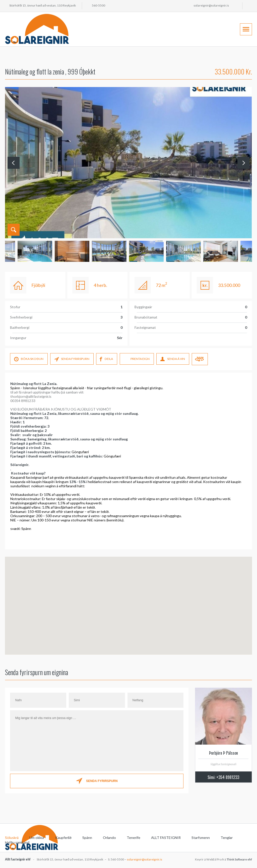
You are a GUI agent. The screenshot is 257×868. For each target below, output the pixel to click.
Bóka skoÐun (29, 359)
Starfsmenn (201, 838)
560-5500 (99, 5)
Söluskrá (12, 838)
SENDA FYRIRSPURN (72, 359)
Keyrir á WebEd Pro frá (223, 859)
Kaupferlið (63, 838)
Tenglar (227, 838)
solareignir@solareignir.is (211, 5)
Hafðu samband (17, 842)
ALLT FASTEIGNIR (166, 838)
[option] (146, 251)
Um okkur (37, 838)
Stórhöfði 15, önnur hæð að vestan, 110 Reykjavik (43, 5)
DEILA (106, 359)
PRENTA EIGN (137, 359)
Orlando (109, 838)
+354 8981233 (228, 777)
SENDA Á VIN (173, 359)
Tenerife (134, 838)
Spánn (87, 838)
